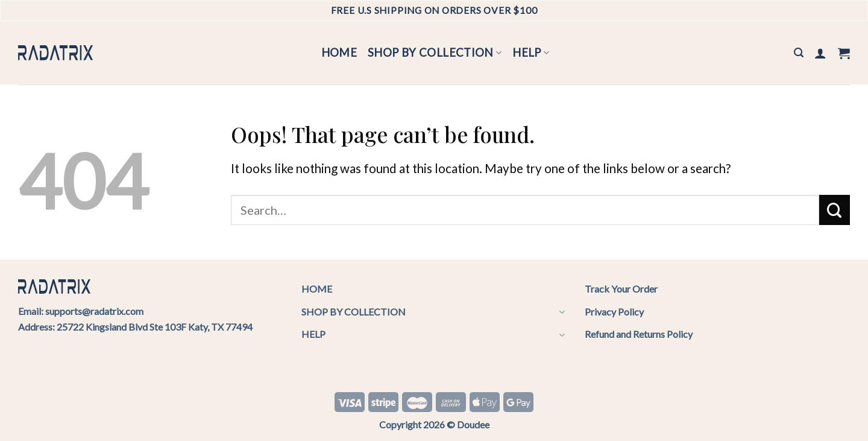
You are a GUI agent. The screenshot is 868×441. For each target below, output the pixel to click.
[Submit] (835, 210)
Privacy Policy (614, 312)
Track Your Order (621, 289)
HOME (339, 52)
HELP (531, 52)
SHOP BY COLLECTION (435, 52)
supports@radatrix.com (94, 311)
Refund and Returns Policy (639, 334)
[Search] (799, 53)
